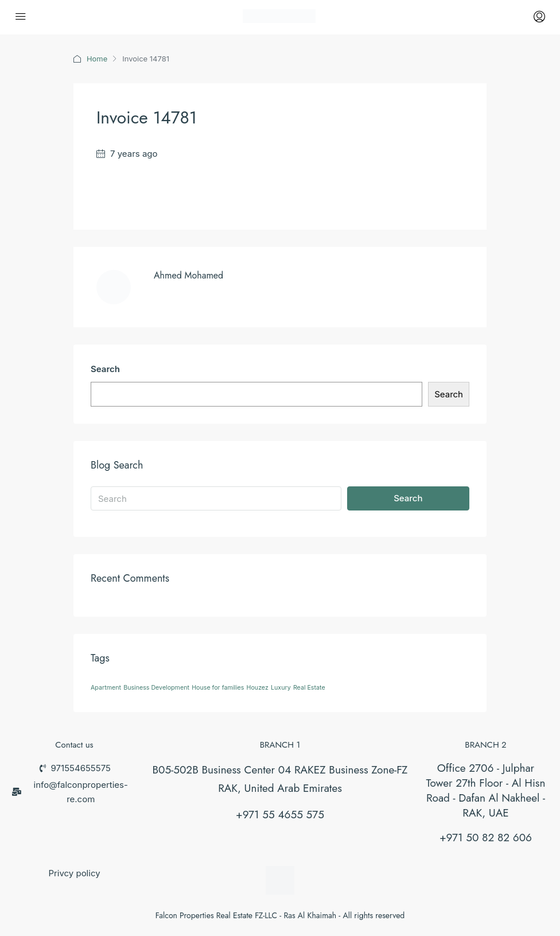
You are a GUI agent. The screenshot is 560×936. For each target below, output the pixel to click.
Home (97, 59)
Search (105, 369)
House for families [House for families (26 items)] (218, 688)
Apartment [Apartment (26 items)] (106, 688)
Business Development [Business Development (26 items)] (156, 688)
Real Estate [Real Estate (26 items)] (309, 688)
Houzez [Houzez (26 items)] (258, 688)
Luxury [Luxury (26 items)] (281, 688)
